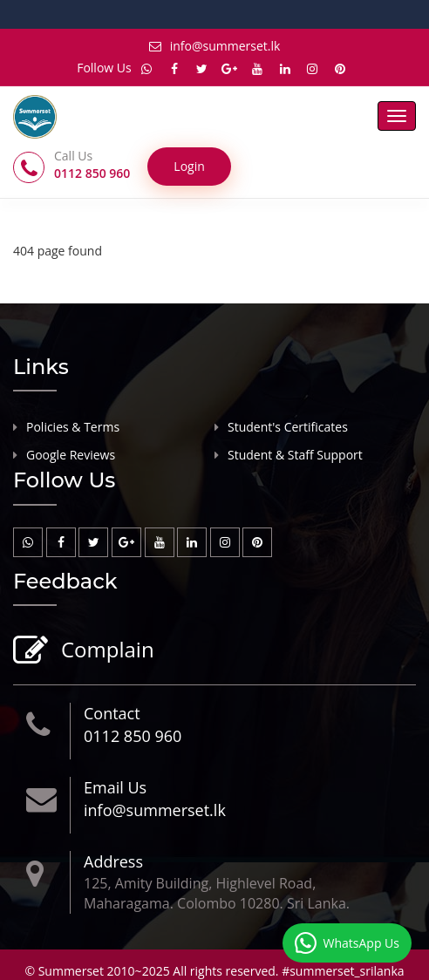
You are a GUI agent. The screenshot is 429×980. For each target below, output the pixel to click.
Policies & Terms (73, 427)
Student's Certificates (288, 427)
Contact (112, 713)
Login (189, 166)
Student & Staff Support (295, 455)
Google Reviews (71, 455)
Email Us (115, 787)
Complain (106, 651)
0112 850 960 (133, 736)
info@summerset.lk (215, 46)
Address (113, 861)
